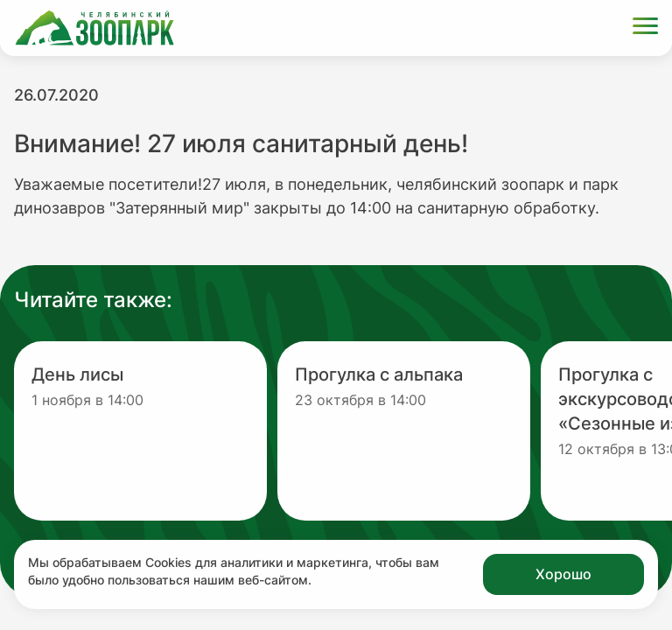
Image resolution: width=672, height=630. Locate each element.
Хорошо (563, 574)
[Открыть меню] (645, 28)
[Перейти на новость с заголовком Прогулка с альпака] (404, 431)
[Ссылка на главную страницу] (94, 28)
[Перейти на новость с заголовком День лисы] (140, 431)
